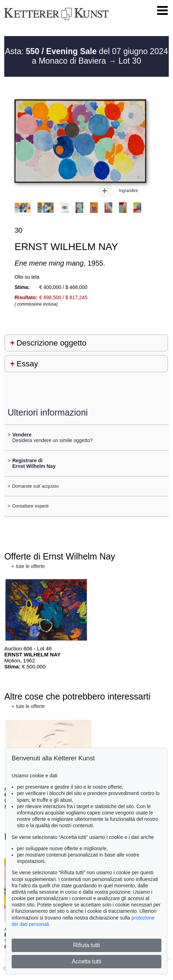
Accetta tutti (86, 961)
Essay (27, 364)
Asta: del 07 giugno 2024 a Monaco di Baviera (86, 56)
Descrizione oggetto (52, 343)
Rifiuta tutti (86, 945)
